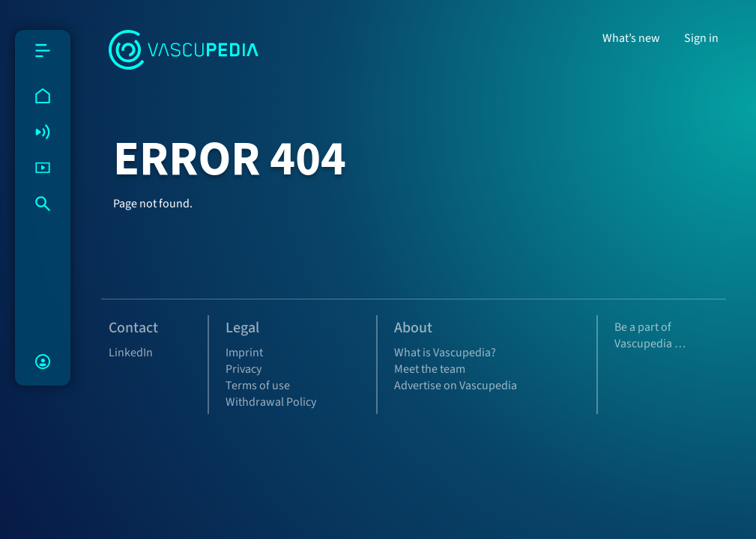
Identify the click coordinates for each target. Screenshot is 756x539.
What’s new (631, 38)
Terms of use (258, 386)
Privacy (244, 369)
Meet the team (430, 369)
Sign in (701, 38)
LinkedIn (131, 353)
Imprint (244, 353)
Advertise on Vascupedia (456, 386)
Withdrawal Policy (271, 402)
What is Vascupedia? (445, 353)
